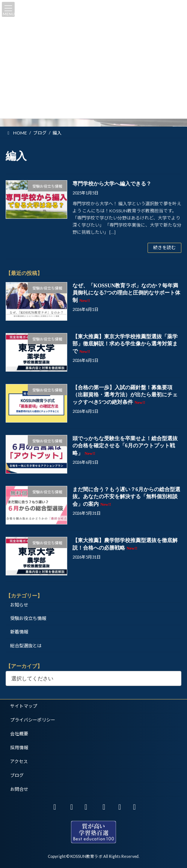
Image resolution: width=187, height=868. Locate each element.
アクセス (19, 761)
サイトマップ (24, 706)
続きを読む (164, 247)
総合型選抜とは (26, 645)
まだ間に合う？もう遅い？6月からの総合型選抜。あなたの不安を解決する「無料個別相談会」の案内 (126, 496)
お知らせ (19, 605)
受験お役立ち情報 (28, 618)
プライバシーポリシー (33, 720)
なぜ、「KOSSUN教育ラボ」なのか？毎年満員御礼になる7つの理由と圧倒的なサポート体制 (126, 293)
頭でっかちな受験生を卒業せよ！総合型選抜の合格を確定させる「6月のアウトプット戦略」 (125, 445)
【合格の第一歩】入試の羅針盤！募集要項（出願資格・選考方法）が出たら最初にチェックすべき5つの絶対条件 (125, 394)
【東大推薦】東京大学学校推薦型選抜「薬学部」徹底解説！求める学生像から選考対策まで (125, 344)
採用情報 (19, 748)
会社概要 (19, 734)
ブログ (17, 775)
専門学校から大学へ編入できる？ (112, 184)
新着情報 (19, 632)
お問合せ (19, 789)
